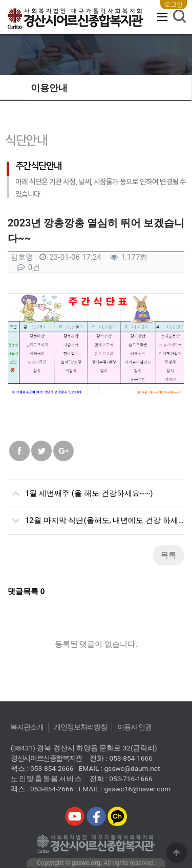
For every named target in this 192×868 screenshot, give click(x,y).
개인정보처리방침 (80, 727)
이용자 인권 (135, 727)
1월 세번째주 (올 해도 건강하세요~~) (80, 489)
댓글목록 (26, 591)
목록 (168, 555)
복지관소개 (27, 727)
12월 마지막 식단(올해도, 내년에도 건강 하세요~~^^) (96, 516)
